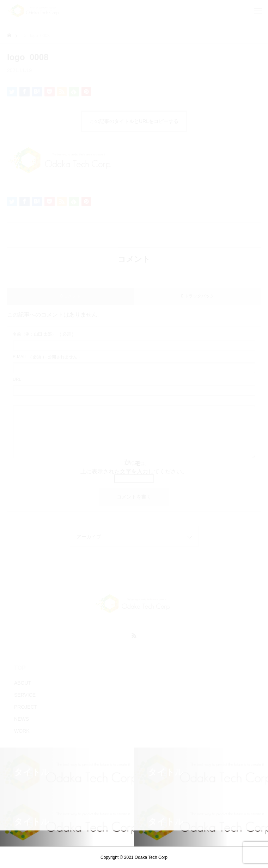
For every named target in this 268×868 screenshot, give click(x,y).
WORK (22, 731)
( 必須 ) (43, 334)
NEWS (22, 719)
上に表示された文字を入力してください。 (134, 471)
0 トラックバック (197, 296)
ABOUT (23, 683)
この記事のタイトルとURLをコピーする (134, 121)
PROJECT (26, 707)
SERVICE (25, 695)
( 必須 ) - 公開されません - (46, 357)
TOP (20, 668)
